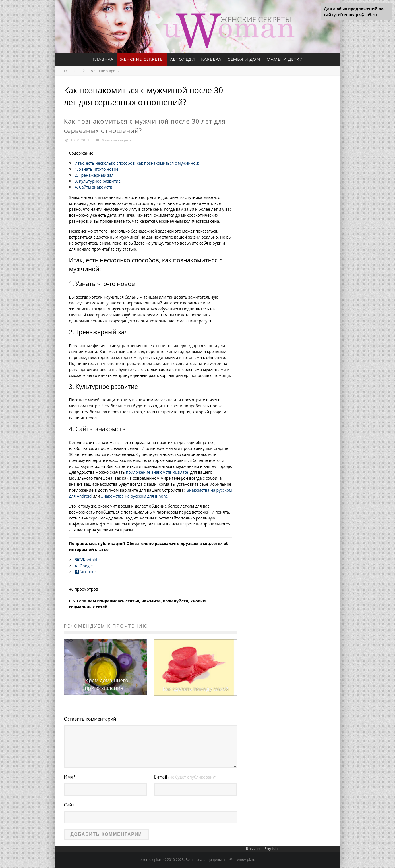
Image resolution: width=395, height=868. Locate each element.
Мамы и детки (285, 59)
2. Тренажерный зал (94, 175)
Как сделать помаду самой (196, 689)
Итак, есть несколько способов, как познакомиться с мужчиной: (137, 163)
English (271, 849)
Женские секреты (142, 59)
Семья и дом (244, 59)
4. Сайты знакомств (94, 187)
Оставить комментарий (90, 719)
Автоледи (183, 59)
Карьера (211, 59)
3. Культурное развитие (98, 181)
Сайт (69, 805)
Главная (103, 59)
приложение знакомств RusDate (157, 472)
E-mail (185, 777)
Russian (253, 849)
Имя (70, 777)
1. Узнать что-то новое (97, 169)
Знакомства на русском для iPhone (134, 496)
